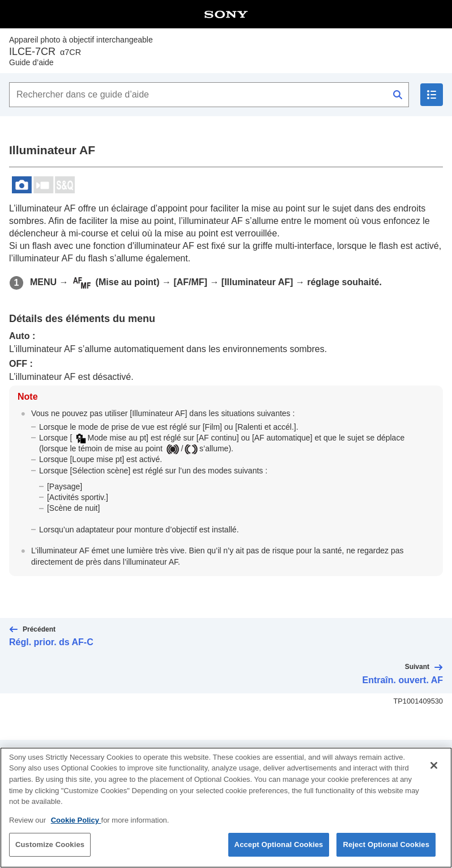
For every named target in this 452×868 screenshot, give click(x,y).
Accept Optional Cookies (279, 854)
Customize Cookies (50, 854)
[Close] (434, 775)
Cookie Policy (76, 830)
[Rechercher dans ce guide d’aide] (209, 95)
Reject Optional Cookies (386, 854)
